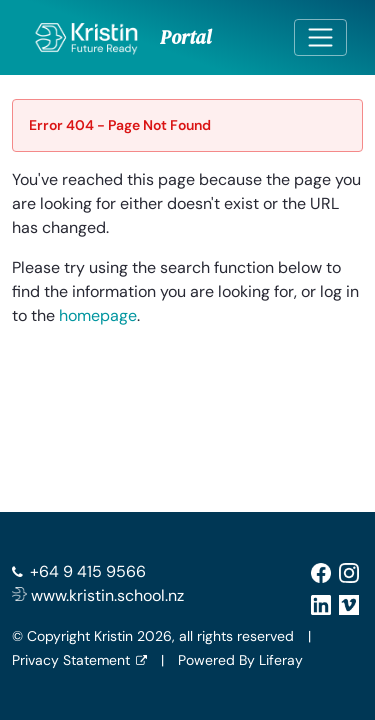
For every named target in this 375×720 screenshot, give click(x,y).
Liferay (281, 660)
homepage (98, 315)
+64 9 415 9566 (88, 571)
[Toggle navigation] (320, 37)
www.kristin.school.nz (98, 595)
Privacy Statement (71, 660)
